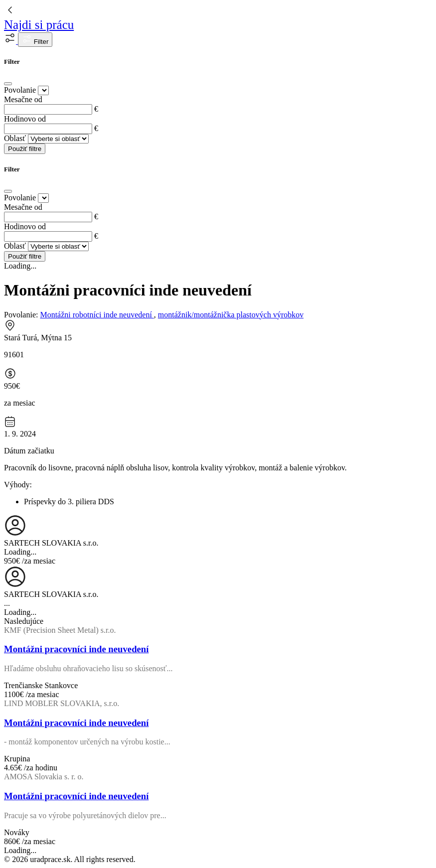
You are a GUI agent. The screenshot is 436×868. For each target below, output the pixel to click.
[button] (11, 41)
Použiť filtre (25, 149)
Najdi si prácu (39, 25)
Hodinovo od (25, 119)
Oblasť (15, 138)
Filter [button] (35, 40)
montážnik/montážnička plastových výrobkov (231, 315)
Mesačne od (23, 99)
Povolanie (20, 90)
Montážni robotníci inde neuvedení (97, 315)
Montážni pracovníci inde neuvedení (76, 649)
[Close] (8, 84)
